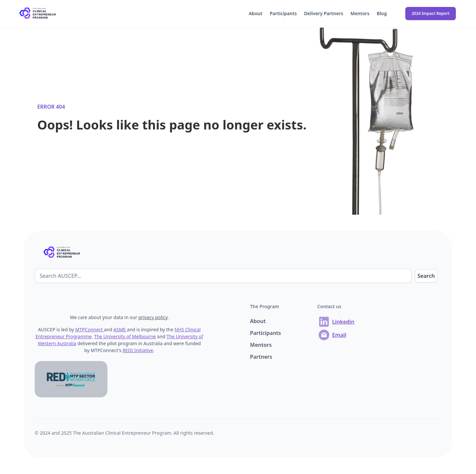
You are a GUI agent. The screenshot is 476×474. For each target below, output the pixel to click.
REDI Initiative (138, 350)
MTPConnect (90, 329)
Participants (283, 13)
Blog (382, 13)
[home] (38, 14)
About (255, 13)
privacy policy (153, 317)
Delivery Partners (324, 13)
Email (339, 335)
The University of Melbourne (125, 336)
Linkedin (343, 322)
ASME (120, 329)
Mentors (360, 13)
